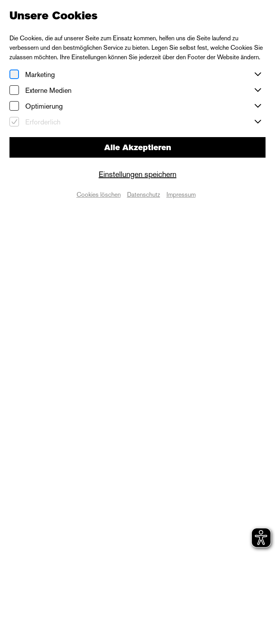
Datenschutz (144, 195)
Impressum (181, 195)
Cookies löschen (99, 195)
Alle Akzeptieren (138, 147)
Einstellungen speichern (137, 174)
